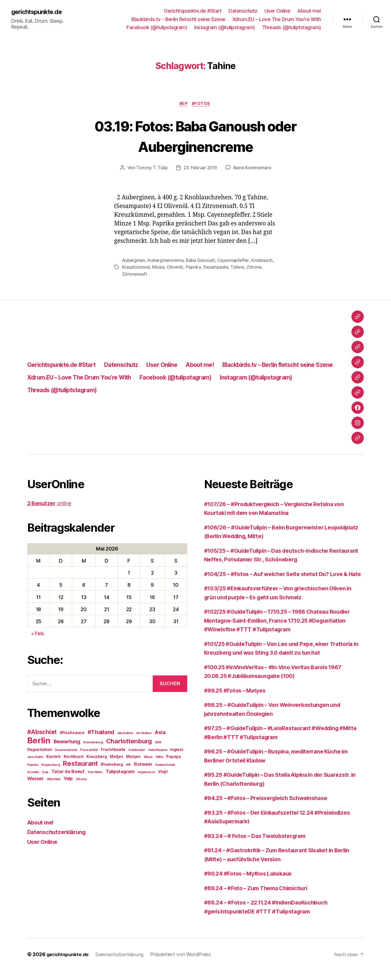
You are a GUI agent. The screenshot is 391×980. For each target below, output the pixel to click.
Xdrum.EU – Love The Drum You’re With (277, 19)
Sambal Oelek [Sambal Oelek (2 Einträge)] (165, 766)
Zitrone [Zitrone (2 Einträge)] (81, 780)
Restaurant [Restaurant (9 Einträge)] (80, 764)
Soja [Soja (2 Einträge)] (45, 773)
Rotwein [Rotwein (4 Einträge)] (143, 765)
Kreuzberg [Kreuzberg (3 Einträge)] (97, 757)
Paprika (219, 268)
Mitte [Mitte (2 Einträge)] (160, 758)
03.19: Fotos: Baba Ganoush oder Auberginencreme (196, 136)
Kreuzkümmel (160, 268)
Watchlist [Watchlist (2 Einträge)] (54, 780)
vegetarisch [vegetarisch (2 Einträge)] (146, 773)
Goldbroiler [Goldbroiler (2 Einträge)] (137, 751)
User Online (277, 11)
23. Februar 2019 (200, 169)
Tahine (264, 268)
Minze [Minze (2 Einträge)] (148, 758)
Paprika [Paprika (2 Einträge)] (33, 766)
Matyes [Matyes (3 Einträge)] (133, 757)
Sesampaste (242, 268)
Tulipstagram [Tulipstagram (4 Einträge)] (120, 772)
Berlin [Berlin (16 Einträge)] (39, 741)
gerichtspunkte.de (39, 12)
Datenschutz (243, 11)
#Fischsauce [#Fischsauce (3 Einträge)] (72, 734)
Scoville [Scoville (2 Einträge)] (33, 773)
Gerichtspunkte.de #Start (193, 11)
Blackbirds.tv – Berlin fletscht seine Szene (178, 19)
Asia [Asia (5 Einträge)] (160, 733)
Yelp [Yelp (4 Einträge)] (68, 779)
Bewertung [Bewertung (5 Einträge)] (67, 742)
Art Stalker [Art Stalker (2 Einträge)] (144, 734)
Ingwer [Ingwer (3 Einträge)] (177, 750)
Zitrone (130, 275)
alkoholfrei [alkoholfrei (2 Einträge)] (125, 734)
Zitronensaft (152, 275)
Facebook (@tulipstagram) (157, 27)
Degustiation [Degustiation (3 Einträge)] (40, 750)
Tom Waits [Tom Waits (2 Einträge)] (95, 773)
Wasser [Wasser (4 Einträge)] (36, 779)
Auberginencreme (167, 261)
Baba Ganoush (203, 261)
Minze (183, 268)
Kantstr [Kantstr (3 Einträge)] (54, 757)
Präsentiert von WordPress (186, 964)
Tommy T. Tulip (150, 169)
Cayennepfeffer (237, 261)
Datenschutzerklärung (59, 833)
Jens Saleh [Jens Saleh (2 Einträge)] (35, 758)
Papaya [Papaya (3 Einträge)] (173, 757)
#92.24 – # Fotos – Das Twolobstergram (260, 845)
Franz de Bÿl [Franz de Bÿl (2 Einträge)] (89, 751)
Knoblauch (133, 268)
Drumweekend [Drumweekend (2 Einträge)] (66, 751)
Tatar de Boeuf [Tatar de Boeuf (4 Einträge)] (68, 772)
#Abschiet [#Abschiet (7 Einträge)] (42, 733)
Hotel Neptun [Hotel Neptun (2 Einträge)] (158, 751)
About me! (309, 11)
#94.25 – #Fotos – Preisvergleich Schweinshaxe (271, 808)
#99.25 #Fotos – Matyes (238, 700)
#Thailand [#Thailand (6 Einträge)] (101, 733)
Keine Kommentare (253, 169)
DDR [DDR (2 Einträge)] (158, 743)
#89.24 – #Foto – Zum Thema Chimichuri (261, 898)
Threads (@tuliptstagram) (292, 27)
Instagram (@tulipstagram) (225, 27)
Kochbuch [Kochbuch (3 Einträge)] (74, 757)
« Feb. (38, 634)
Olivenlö (200, 268)
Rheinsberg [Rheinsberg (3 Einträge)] (112, 765)
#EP (183, 104)
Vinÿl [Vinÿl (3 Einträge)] (163, 773)
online (51, 504)
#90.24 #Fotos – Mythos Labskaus (252, 883)
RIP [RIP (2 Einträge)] (129, 766)
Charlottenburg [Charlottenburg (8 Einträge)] (129, 742)
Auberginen (134, 261)
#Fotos (203, 104)
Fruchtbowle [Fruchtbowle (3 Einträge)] (113, 750)
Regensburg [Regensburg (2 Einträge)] (51, 766)
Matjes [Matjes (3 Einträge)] (116, 757)
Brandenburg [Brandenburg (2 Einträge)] (93, 743)
